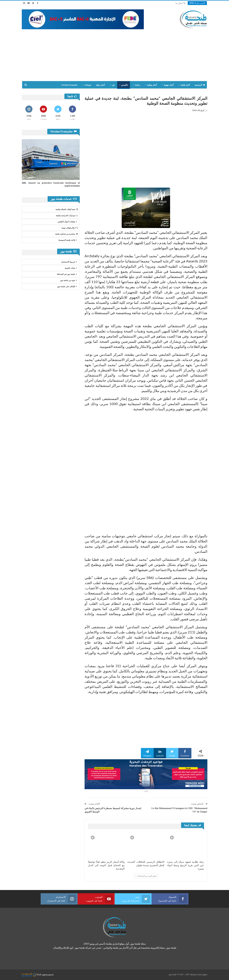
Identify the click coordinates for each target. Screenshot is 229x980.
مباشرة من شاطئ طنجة (67, 234)
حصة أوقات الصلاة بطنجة (67, 209)
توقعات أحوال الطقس (66, 222)
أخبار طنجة (185, 85)
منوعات (88, 85)
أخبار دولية (100, 85)
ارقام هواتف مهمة (70, 228)
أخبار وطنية (152, 85)
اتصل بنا (180, 3)
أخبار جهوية (169, 85)
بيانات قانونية (70, 268)
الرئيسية (200, 85)
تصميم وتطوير (48, 974)
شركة (32, 974)
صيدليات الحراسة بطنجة (67, 216)
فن (113, 85)
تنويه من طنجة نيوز (68, 280)
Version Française (69, 85)
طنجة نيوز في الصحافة (66, 274)
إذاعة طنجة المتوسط (67, 240)
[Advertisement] (115, 53)
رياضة (137, 85)
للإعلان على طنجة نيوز (66, 286)
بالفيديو (125, 85)
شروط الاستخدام (68, 262)
